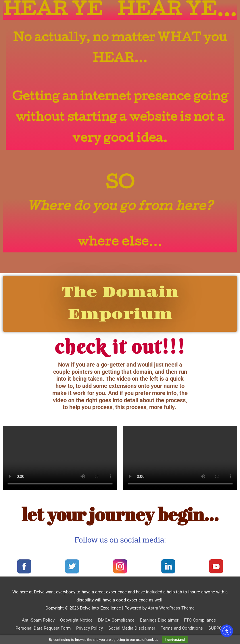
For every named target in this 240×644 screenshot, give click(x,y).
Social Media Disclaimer (132, 628)
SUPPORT (218, 628)
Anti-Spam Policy (38, 620)
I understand (175, 640)
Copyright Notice (76, 620)
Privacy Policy (90, 628)
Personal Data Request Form (43, 628)
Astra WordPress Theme (171, 608)
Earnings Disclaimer (159, 620)
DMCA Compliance (116, 620)
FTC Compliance (200, 620)
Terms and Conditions (182, 628)
